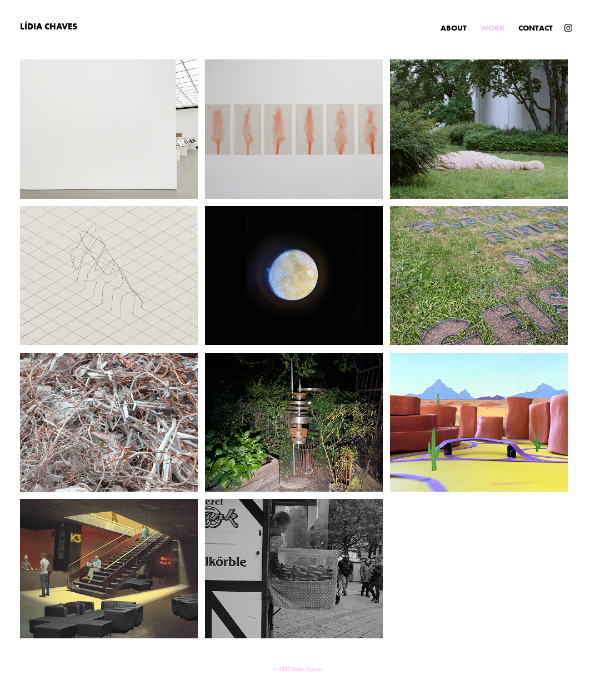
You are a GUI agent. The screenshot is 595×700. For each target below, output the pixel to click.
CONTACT (536, 28)
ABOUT (454, 28)
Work (493, 28)
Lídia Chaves (49, 26)
